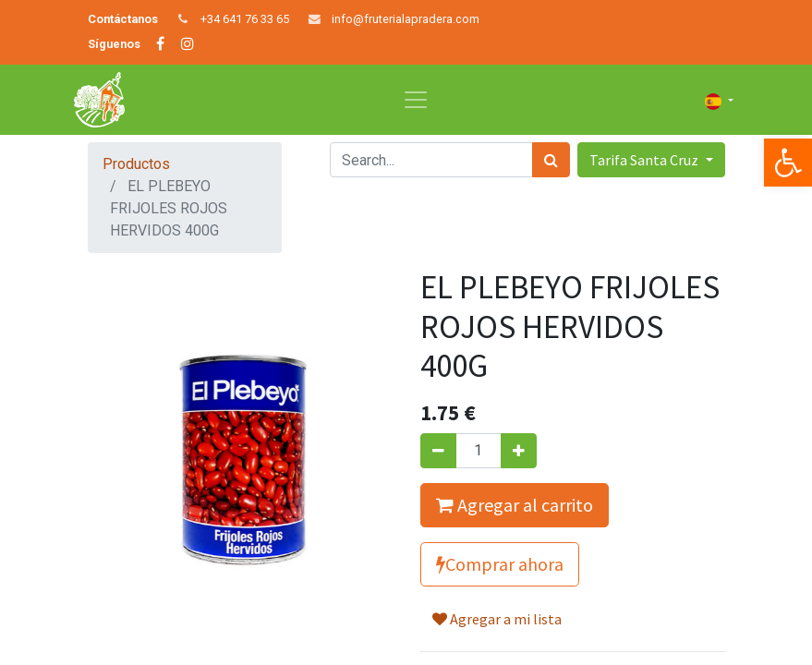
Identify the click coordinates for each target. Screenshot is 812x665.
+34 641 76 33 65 (245, 19)
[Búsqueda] (551, 160)
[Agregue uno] (519, 451)
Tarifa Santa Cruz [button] (645, 160)
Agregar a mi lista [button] (497, 619)
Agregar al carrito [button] (515, 505)
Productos (136, 164)
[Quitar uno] (438, 451)
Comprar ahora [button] (500, 564)
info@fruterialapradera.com (406, 19)
